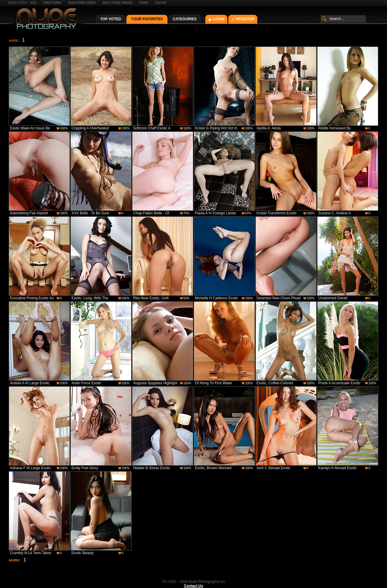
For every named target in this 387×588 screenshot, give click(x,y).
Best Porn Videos (117, 3)
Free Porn (52, 3)
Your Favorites (147, 19)
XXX (33, 3)
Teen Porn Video (82, 3)
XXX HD (161, 3)
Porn (144, 3)
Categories (185, 19)
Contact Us (193, 586)
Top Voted (111, 19)
